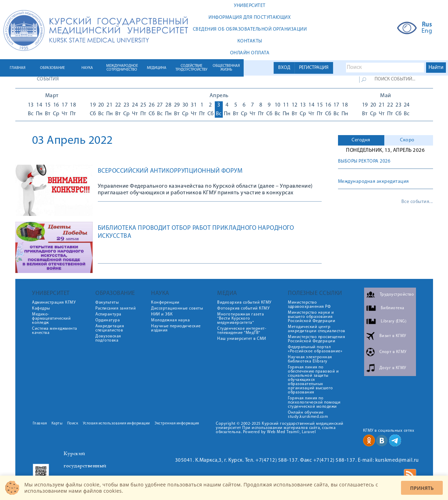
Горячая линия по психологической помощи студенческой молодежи (314, 403)
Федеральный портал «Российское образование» (315, 349)
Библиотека (393, 308)
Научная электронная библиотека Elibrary (310, 359)
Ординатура (108, 320)
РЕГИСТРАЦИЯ (314, 68)
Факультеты (107, 303)
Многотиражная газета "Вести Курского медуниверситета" (241, 319)
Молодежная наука (170, 320)
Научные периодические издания (176, 328)
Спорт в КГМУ (393, 352)
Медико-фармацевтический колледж (51, 319)
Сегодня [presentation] (361, 140)
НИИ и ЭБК (162, 314)
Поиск (73, 424)
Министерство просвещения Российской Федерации (316, 339)
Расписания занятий (116, 308)
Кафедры (41, 308)
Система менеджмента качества (55, 331)
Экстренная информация (177, 424)
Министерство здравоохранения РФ (309, 305)
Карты (57, 424)
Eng (427, 31)
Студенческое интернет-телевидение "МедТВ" (242, 331)
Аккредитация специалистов (110, 328)
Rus (427, 25)
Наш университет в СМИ (242, 339)
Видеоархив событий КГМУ (244, 303)
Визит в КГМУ (393, 336)
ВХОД (284, 68)
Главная (40, 424)
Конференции (165, 303)
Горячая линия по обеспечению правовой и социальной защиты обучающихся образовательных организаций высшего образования (313, 380)
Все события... (417, 202)
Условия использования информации (116, 424)
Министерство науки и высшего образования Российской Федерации (312, 317)
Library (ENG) (394, 321)
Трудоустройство (397, 295)
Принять (422, 488)
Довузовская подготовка (108, 338)
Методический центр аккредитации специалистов (317, 329)
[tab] (361, 140)
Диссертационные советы (177, 308)
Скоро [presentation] (407, 140)
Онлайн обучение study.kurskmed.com (308, 415)
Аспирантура (108, 314)
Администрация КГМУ (54, 303)
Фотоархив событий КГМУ (243, 308)
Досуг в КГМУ (393, 368)
